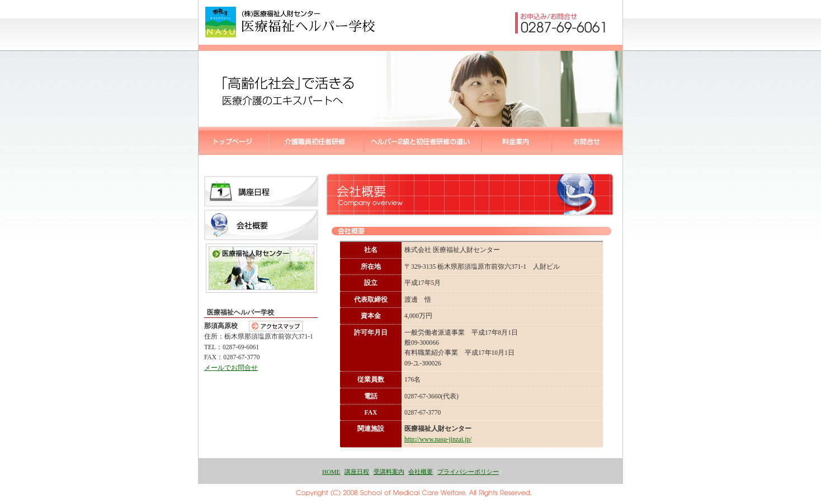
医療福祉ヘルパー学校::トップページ (234, 141)
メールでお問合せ (231, 368)
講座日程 (357, 472)
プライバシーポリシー (468, 472)
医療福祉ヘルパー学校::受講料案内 (516, 141)
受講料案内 (389, 472)
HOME (331, 472)
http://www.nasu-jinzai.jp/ (438, 439)
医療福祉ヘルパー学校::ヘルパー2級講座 (316, 141)
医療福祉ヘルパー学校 (290, 22)
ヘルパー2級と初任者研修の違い (422, 141)
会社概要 (421, 472)
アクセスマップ (276, 326)
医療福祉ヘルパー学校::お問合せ (587, 141)
